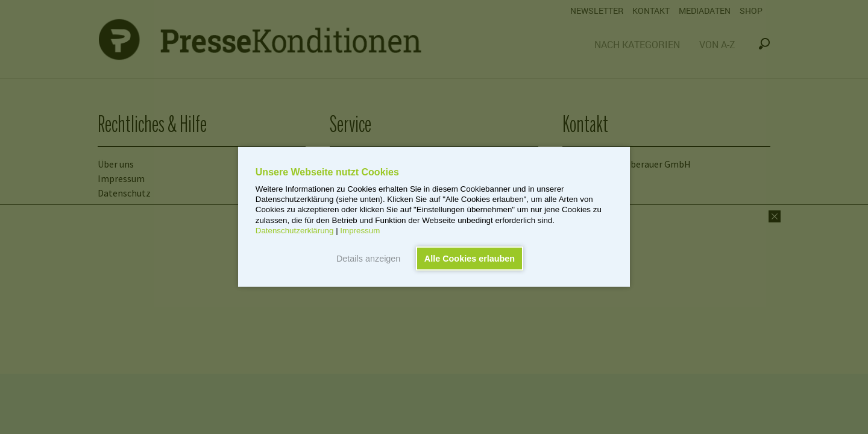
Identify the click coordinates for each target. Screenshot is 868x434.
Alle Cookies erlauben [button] (470, 259)
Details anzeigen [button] (368, 259)
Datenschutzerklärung (295, 231)
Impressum (360, 231)
